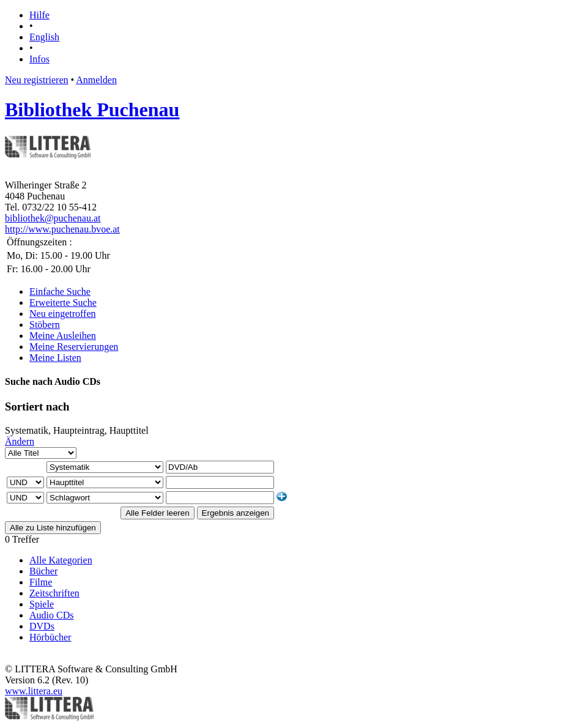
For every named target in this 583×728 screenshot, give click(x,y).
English (44, 37)
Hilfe (39, 15)
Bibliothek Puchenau (92, 110)
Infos (39, 59)
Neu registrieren (37, 80)
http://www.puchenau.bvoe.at (62, 229)
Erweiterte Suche (63, 303)
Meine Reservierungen (74, 347)
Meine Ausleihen (63, 336)
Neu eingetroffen (63, 314)
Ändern (20, 441)
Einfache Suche (60, 292)
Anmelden (96, 80)
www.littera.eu (34, 691)
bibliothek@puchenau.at (53, 218)
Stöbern (45, 325)
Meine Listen (55, 358)
